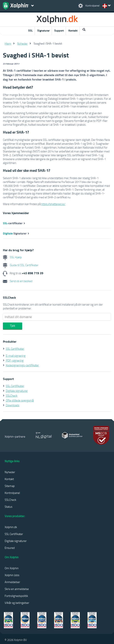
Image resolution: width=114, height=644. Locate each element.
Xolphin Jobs (12, 575)
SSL (30, 30)
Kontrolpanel (12, 493)
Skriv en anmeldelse (17, 589)
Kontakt (73, 30)
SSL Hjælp (12, 257)
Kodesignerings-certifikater (22, 365)
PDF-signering (15, 360)
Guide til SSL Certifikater (21, 265)
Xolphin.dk (11, 527)
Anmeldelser (12, 582)
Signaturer (43, 30)
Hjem (8, 43)
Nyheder (22, 43)
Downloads (13, 405)
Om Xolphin (12, 568)
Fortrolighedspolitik (16, 596)
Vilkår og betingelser (17, 603)
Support (59, 30)
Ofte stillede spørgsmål (20, 400)
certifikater (13, 223)
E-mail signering (16, 356)
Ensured (10, 548)
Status (9, 507)
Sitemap (10, 486)
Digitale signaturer (17, 391)
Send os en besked (18, 281)
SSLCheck (12, 396)
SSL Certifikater (15, 349)
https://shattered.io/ (53, 204)
